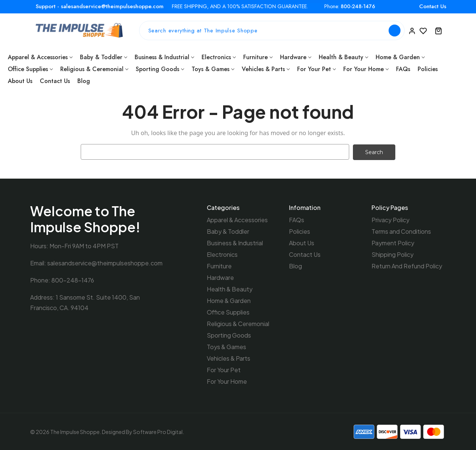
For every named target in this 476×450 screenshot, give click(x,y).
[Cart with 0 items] (438, 31)
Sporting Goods (160, 69)
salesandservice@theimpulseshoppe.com (105, 263)
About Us (20, 81)
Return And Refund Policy (407, 266)
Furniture (258, 57)
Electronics (219, 57)
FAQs (403, 69)
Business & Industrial (164, 57)
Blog (84, 81)
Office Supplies (30, 69)
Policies (428, 69)
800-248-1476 (358, 7)
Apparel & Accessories (40, 57)
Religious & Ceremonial (94, 69)
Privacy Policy (390, 219)
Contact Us (433, 6)
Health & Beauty (343, 57)
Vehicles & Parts (266, 69)
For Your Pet (316, 69)
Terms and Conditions (401, 231)
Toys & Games (213, 69)
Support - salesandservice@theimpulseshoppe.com (100, 6)
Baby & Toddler (104, 57)
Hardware (296, 57)
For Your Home (366, 69)
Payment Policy (393, 242)
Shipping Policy (393, 254)
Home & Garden (400, 57)
